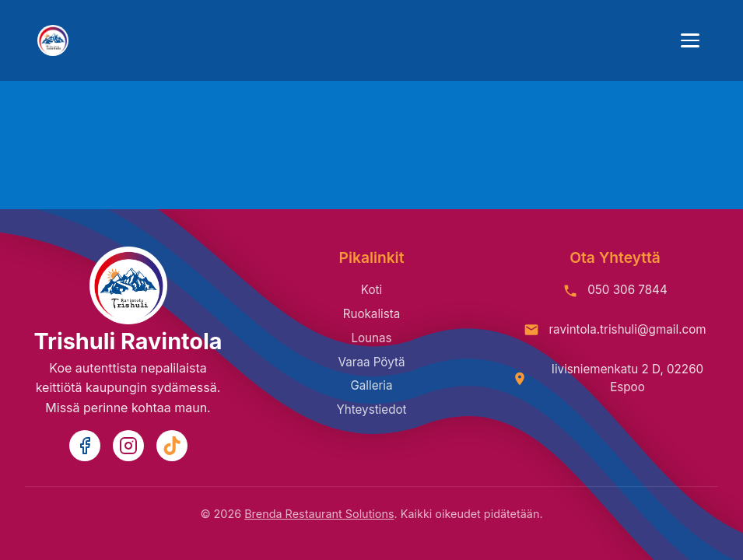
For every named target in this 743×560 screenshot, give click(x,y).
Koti (371, 290)
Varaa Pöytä (371, 362)
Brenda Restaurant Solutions (319, 514)
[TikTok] (172, 446)
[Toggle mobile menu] (690, 40)
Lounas (371, 338)
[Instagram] (128, 446)
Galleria (371, 385)
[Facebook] (85, 446)
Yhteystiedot (371, 409)
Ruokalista (372, 314)
